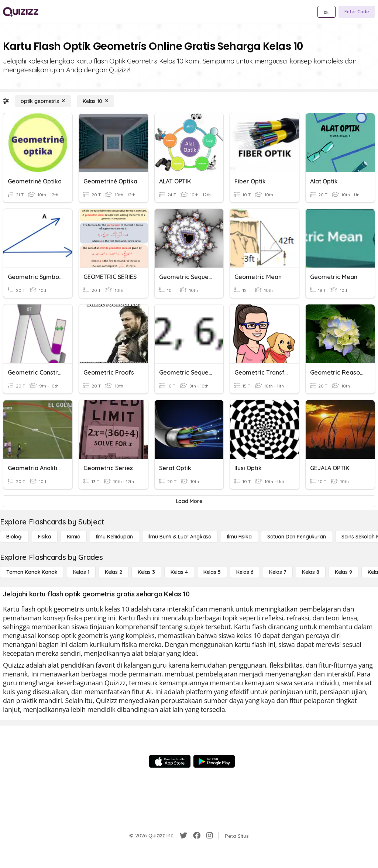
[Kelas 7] (278, 572)
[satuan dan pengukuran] (297, 537)
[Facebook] (197, 836)
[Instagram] (210, 836)
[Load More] (189, 501)
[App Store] (170, 761)
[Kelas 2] (114, 572)
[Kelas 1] (81, 572)
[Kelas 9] (343, 572)
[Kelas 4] (179, 572)
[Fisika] (45, 537)
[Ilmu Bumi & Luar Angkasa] (180, 537)
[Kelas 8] (311, 572)
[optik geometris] (43, 101)
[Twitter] (183, 836)
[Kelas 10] (95, 101)
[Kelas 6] (245, 572)
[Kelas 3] (146, 572)
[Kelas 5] (212, 572)
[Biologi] (14, 537)
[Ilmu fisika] (239, 537)
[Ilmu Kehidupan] (114, 537)
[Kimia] (73, 537)
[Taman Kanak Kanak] (32, 572)
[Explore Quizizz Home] (21, 12)
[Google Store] (214, 761)
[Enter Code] (357, 12)
